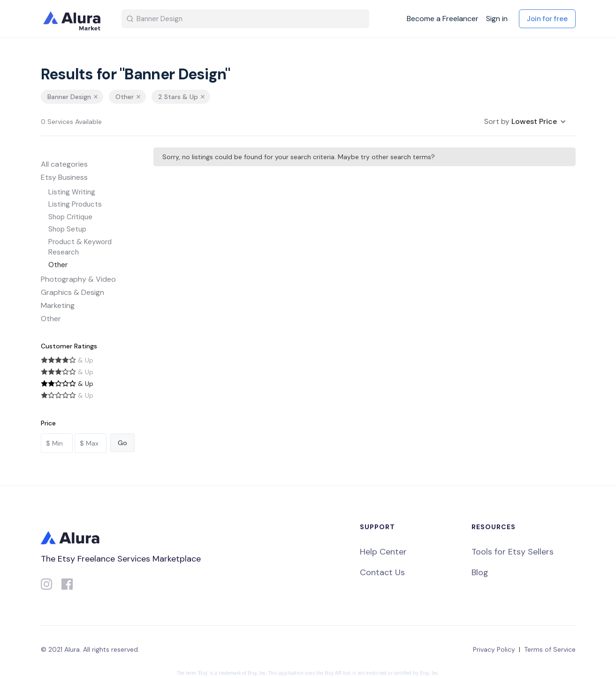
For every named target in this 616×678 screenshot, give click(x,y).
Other (58, 265)
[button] (525, 122)
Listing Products (75, 204)
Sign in (497, 19)
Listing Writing (72, 192)
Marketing (58, 305)
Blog (480, 572)
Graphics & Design (72, 292)
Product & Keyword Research (80, 247)
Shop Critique (70, 217)
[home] (74, 19)
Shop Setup (67, 229)
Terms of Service (550, 649)
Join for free (547, 19)
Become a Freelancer (443, 19)
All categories (64, 164)
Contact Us (382, 572)
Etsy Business (64, 177)
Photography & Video (78, 279)
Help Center (383, 552)
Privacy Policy (494, 649)
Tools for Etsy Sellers (513, 552)
